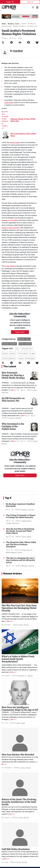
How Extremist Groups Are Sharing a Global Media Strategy (13, 315)
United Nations (10, 233)
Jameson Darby (16, 492)
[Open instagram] (29, 854)
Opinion (24, 822)
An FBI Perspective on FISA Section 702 (13, 339)
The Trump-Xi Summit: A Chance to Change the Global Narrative (21, 456)
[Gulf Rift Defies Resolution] (20, 774)
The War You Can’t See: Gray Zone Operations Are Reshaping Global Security (19, 548)
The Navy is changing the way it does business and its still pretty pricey (21, 500)
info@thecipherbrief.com (10, 862)
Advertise (5, 829)
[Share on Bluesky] (37, 42)
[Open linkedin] (10, 854)
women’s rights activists (10, 194)
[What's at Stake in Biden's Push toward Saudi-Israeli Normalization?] (20, 582)
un (17, 288)
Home (4, 24)
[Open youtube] (4, 854)
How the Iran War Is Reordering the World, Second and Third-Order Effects (20, 471)
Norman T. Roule (26, 615)
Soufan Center (9, 283)
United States (15, 109)
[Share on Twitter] (3, 42)
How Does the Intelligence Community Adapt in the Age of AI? (20, 648)
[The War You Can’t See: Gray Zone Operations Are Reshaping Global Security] (20, 531)
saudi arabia (9, 293)
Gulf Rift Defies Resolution (16, 789)
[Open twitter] (16, 854)
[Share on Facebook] (29, 42)
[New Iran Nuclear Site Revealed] (20, 680)
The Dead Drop (26, 826)
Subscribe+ (20, 415)
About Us (5, 826)
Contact (5, 836)
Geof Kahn (21, 663)
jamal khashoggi (26, 298)
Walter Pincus (28, 506)
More (14, 330)
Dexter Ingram (28, 449)
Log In (30, 2)
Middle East (14, 24)
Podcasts (25, 829)
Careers (5, 833)
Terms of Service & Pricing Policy (19, 848)
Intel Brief (18, 51)
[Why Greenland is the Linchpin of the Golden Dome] (34, 367)
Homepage (5, 822)
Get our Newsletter (9, 840)
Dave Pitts (24, 564)
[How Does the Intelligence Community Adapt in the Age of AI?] (20, 632)
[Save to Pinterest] (12, 42)
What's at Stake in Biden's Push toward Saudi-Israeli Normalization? (18, 599)
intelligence (9, 298)
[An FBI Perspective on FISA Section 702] (34, 341)
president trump (26, 293)
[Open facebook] (23, 854)
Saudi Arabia (9, 103)
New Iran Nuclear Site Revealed (18, 694)
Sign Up (10, 2)
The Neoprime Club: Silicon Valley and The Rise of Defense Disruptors (21, 484)
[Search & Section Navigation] (37, 7)
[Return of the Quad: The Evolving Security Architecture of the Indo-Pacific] (20, 724)
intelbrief (27, 288)
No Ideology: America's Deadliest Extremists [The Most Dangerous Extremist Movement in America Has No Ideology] (20, 445)
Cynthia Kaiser (15, 358)
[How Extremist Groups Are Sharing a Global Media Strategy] (34, 316)
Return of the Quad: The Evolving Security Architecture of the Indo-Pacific (19, 742)
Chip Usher (27, 476)
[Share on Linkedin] (20, 42)
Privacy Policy (6, 848)
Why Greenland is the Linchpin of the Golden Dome (13, 366)
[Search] (33, 7)
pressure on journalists (10, 187)
